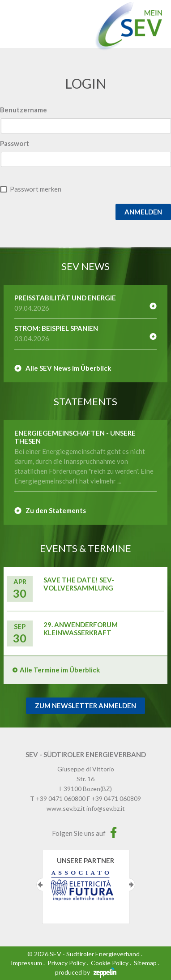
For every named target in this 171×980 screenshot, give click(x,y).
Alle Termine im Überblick (60, 670)
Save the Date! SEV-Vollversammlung (79, 584)
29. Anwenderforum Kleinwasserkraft (81, 629)
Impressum (26, 963)
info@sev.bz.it (106, 808)
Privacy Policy (66, 963)
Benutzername (24, 110)
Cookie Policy (110, 963)
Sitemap (145, 963)
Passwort (15, 143)
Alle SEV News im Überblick (68, 368)
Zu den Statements (56, 510)
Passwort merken (36, 189)
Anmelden (143, 212)
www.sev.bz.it (66, 808)
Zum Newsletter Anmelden (85, 706)
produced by (86, 972)
